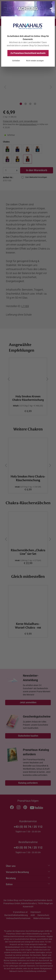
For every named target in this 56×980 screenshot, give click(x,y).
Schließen (16, 61)
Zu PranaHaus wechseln (28, 53)
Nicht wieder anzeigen (35, 61)
